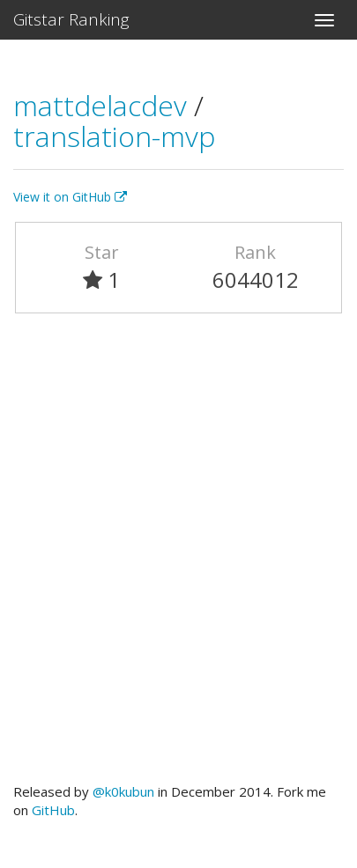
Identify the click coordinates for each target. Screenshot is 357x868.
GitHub (53, 810)
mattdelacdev (104, 105)
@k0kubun (123, 791)
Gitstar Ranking (71, 19)
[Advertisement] (178, 556)
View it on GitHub (70, 197)
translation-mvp (114, 136)
